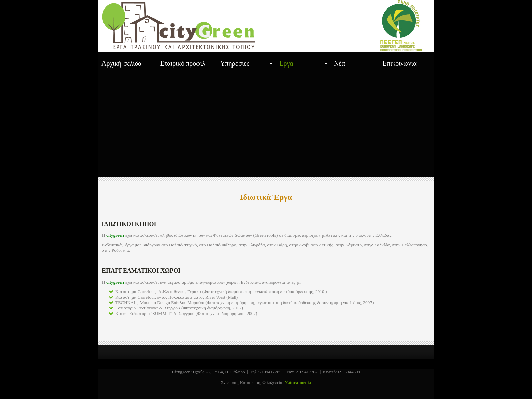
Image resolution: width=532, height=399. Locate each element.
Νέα (339, 63)
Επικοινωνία (400, 63)
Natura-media (298, 383)
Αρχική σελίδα (121, 63)
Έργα (286, 63)
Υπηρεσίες (235, 63)
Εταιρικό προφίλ (183, 63)
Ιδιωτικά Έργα (266, 197)
